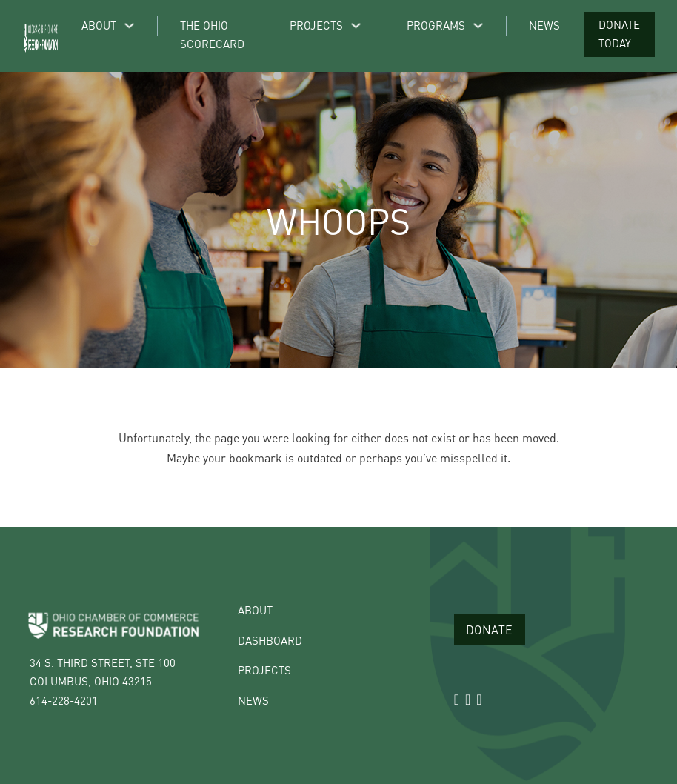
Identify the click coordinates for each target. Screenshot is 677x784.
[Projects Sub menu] (367, 26)
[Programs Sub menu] (489, 26)
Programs (436, 25)
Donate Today (619, 34)
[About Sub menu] (140, 26)
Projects (316, 25)
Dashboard (270, 640)
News (544, 25)
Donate (490, 629)
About (99, 25)
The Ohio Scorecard (212, 35)
